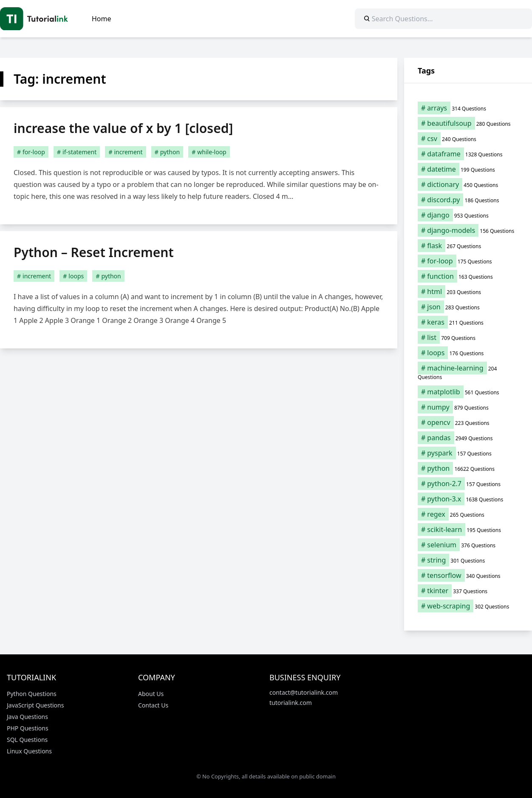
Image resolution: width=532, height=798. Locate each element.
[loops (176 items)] (468, 353)
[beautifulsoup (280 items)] (468, 123)
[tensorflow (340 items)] (468, 575)
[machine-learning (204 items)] (468, 372)
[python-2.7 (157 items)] (468, 484)
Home (102, 19)
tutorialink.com (291, 703)
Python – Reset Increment (94, 252)
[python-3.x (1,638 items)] (468, 499)
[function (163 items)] (468, 276)
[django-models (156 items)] (468, 230)
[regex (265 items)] (468, 514)
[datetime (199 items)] (468, 169)
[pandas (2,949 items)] (468, 438)
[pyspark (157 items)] (468, 453)
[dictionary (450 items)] (468, 184)
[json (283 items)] (468, 307)
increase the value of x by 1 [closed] (123, 128)
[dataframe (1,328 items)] (468, 154)
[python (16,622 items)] (468, 468)
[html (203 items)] (468, 291)
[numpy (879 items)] (468, 407)
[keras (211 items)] (468, 322)
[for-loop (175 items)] (468, 261)
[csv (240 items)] (468, 139)
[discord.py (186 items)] (468, 200)
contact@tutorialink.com (304, 692)
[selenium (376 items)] (468, 545)
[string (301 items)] (468, 560)
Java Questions (27, 717)
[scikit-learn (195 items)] (468, 529)
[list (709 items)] (468, 337)
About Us (151, 694)
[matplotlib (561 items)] (468, 392)
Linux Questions (29, 751)
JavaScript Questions (35, 705)
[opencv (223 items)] (468, 422)
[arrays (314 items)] (468, 108)
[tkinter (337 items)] (468, 591)
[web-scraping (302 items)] (468, 606)
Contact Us (153, 705)
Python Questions (32, 694)
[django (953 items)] (468, 215)
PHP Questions (28, 728)
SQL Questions (27, 740)
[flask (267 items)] (468, 246)
